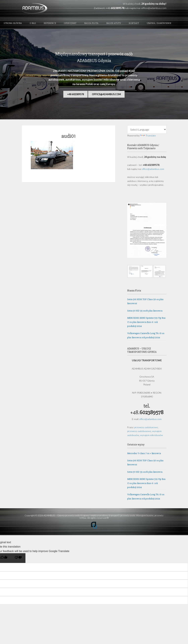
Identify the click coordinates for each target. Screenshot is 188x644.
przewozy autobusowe (139, 431)
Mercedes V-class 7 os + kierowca (144, 453)
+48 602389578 (76, 94)
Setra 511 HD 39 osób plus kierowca (145, 311)
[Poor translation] (18, 558)
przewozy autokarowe (146, 427)
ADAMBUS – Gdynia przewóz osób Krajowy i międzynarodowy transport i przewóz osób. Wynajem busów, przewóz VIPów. (104, 517)
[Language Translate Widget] (147, 130)
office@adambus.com (154, 8)
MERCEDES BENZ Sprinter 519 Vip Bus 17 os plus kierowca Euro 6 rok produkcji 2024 (146, 322)
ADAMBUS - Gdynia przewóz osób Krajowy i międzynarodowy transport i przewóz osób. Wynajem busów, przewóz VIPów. (44, 9)
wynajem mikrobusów (152, 435)
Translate (148, 136)
